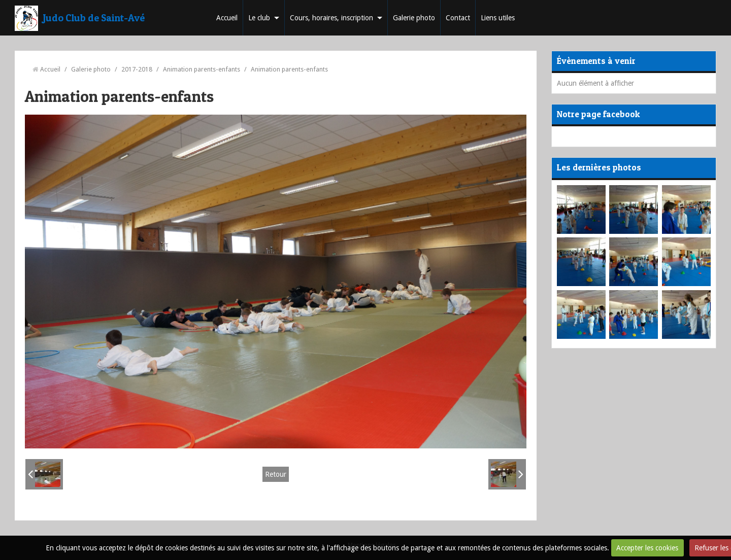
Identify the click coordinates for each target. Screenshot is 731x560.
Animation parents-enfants (202, 69)
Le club (259, 18)
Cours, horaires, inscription (331, 18)
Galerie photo (414, 18)
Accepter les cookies (647, 548)
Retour (276, 474)
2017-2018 (137, 69)
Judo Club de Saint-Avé (94, 18)
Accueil (227, 18)
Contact (458, 18)
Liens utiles (498, 18)
